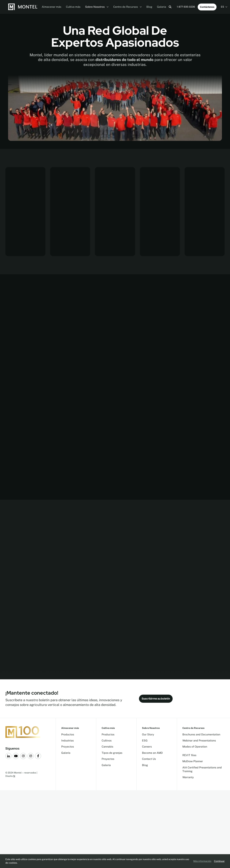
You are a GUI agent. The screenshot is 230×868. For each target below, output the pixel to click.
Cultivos (107, 741)
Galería (66, 753)
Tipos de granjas (112, 753)
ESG (145, 741)
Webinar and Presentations (199, 741)
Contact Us (149, 759)
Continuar (219, 861)
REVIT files (189, 755)
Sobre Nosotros (97, 7)
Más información (202, 861)
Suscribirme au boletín (156, 699)
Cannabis (107, 747)
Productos (68, 734)
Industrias (67, 741)
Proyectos (68, 747)
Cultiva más (73, 7)
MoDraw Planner (193, 761)
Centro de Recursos (127, 7)
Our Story (148, 734)
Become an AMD (152, 753)
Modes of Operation (195, 747)
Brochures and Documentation (201, 734)
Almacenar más (51, 7)
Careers (147, 747)
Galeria (162, 7)
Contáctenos (207, 7)
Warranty (188, 777)
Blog (149, 7)
